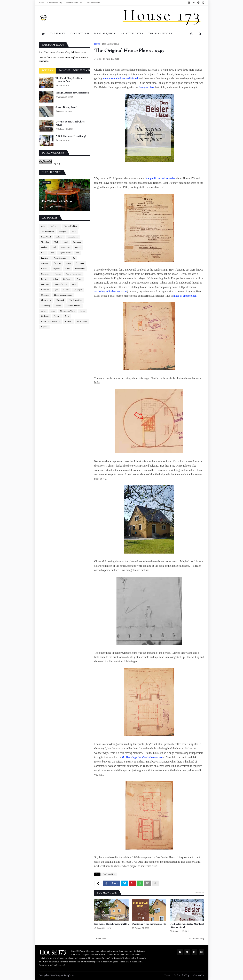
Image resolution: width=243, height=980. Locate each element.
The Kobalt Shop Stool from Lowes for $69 (69, 80)
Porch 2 (58, 306)
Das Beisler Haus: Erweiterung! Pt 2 (111, 924)
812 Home (64, 71)
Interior (78, 248)
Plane (68, 269)
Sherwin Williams (73, 306)
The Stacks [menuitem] (58, 34)
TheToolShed (80, 269)
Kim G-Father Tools (74, 274)
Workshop (45, 242)
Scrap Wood (46, 237)
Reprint (44, 327)
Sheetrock (60, 300)
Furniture (45, 285)
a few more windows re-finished (120, 78)
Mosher (44, 248)
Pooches (44, 279)
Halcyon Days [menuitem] (131, 34)
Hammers (45, 290)
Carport (68, 322)
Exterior (59, 237)
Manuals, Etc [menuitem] (104, 34)
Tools (56, 242)
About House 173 (54, 3)
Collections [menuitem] (80, 34)
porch (66, 242)
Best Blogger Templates (62, 976)
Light (56, 290)
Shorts (66, 290)
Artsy (43, 311)
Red (43, 253)
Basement (77, 242)
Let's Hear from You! (74, 3)
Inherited (45, 258)
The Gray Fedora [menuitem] (160, 34)
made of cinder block (185, 296)
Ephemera (80, 263)
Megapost (56, 269)
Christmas (45, 316)
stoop (68, 263)
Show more (199, 893)
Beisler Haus (82, 71)
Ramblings (65, 248)
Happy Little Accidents (63, 295)
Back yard (63, 232)
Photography (46, 300)
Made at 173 (55, 226)
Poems (82, 311)
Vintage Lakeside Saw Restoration (72, 93)
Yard (54, 248)
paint (43, 226)
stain (74, 232)
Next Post (101, 939)
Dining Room (73, 237)
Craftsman (67, 279)
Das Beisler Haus (111, 44)
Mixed (57, 316)
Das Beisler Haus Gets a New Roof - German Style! (187, 926)
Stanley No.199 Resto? (66, 107)
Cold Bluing (46, 306)
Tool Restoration (48, 232)
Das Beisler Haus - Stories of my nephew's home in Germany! (64, 60)
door (74, 285)
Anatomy (45, 263)
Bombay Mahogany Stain (51, 322)
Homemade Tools (61, 285)
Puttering (57, 263)
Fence (79, 279)
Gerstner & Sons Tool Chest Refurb (70, 124)
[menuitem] (43, 34)
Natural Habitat (71, 226)
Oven (52, 253)
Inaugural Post (147, 87)
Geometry (45, 295)
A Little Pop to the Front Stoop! (71, 136)
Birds (53, 311)
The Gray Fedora (93, 3)
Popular (48, 71)
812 (74, 258)
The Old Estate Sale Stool (57, 202)
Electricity (45, 274)
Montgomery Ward (67, 311)
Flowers (58, 274)
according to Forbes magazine (111, 291)
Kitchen (44, 269)
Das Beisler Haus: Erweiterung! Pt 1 (149, 924)
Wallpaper (78, 290)
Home (41, 3)
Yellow (55, 279)
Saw (77, 253)
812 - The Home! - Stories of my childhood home (63, 53)
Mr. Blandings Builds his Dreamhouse (142, 757)
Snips (67, 316)
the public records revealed (161, 178)
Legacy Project (65, 253)
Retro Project (82, 322)
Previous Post (196, 939)
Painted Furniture (61, 258)
